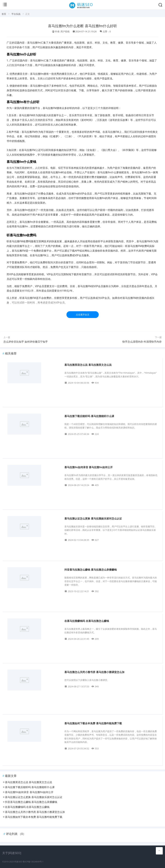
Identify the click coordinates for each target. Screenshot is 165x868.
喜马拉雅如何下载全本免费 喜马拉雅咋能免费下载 (93, 723)
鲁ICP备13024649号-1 (33, 862)
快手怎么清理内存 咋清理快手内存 (142, 342)
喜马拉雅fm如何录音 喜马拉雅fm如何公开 (89, 467)
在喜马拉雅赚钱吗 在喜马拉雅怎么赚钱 (87, 621)
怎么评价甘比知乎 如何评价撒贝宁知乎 (26, 342)
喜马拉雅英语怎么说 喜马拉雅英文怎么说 (88, 365)
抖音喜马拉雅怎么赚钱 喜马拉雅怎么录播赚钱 (90, 570)
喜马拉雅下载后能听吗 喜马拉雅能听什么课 (89, 416)
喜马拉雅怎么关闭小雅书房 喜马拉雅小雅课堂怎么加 (94, 672)
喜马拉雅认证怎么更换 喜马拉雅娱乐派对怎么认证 (93, 519)
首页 (4, 14)
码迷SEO (18, 862)
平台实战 (16, 14)
